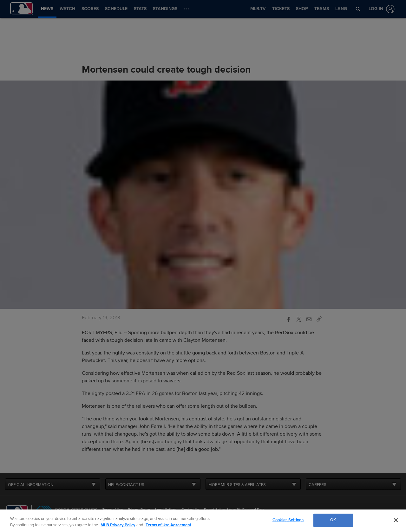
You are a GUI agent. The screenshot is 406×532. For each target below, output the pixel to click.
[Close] (396, 520)
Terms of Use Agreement (168, 525)
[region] (203, 521)
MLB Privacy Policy (118, 525)
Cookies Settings (288, 520)
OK (333, 520)
